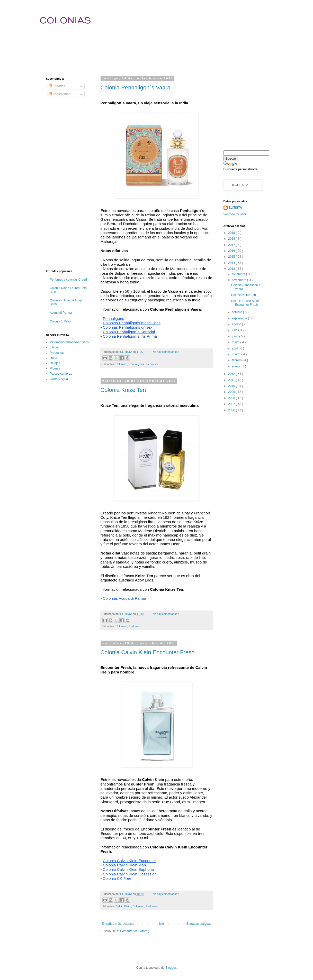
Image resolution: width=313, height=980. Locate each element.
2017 (232, 245)
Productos (57, 353)
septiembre (240, 318)
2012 (232, 374)
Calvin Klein (123, 906)
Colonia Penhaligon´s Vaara (136, 87)
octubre (237, 312)
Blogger (171, 968)
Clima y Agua (59, 379)
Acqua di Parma (61, 313)
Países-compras (61, 374)
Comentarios (60, 94)
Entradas (57, 86)
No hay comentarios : (166, 352)
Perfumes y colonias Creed (68, 280)
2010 (232, 386)
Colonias (122, 364)
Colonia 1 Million (61, 321)
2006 (232, 410)
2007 (232, 404)
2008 (232, 398)
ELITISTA (235, 208)
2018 (232, 239)
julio (235, 330)
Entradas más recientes (118, 924)
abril (235, 348)
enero (236, 366)
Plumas (55, 368)
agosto (237, 324)
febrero (237, 360)
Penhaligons (137, 364)
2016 (232, 251)
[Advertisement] (140, 48)
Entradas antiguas (199, 924)
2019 (232, 233)
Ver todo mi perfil (235, 214)
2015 (232, 257)
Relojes (55, 363)
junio (235, 336)
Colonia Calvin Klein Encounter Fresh (148, 652)
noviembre (239, 280)
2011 (232, 380)
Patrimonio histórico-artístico (69, 342)
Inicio (160, 924)
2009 (232, 392)
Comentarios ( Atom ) (135, 931)
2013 (232, 269)
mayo (236, 342)
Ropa (54, 358)
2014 (232, 263)
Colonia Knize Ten (123, 390)
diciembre (239, 274)
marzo (236, 354)
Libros (54, 347)
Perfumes (152, 364)
